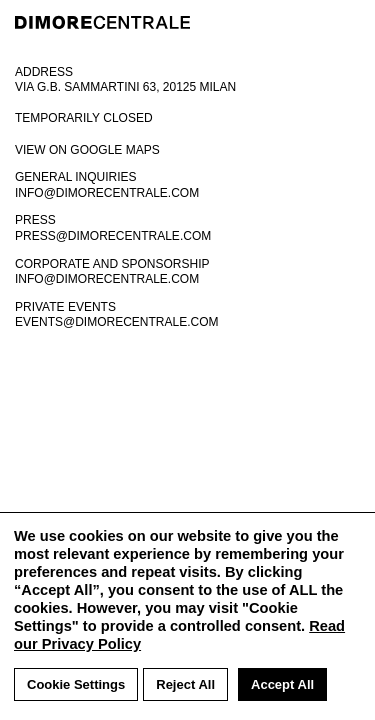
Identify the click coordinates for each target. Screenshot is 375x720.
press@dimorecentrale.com (113, 236)
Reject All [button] (185, 684)
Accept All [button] (282, 684)
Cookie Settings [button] (76, 684)
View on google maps (87, 150)
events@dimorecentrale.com (117, 322)
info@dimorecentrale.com (107, 193)
